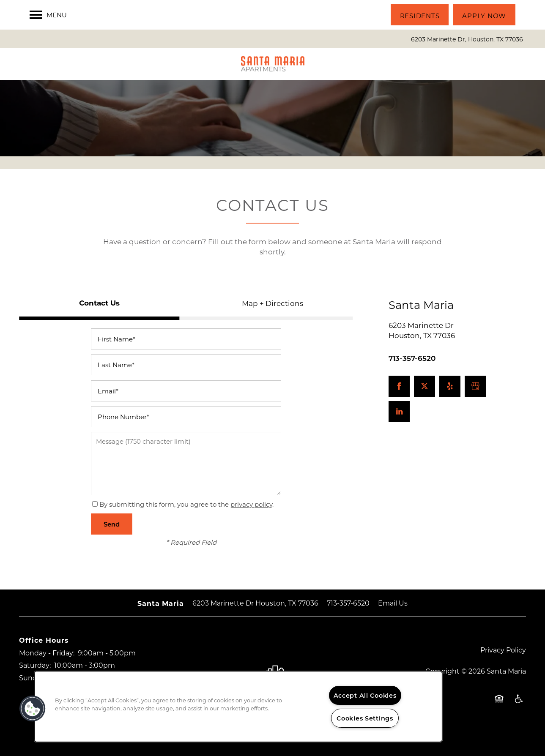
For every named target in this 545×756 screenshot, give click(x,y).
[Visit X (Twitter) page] (424, 386)
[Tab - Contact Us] (99, 303)
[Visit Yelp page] (450, 386)
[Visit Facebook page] (399, 386)
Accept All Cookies (365, 695)
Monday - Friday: (47, 653)
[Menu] (48, 15)
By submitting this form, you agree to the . (186, 504)
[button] (420, 15)
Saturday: (35, 665)
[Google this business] (475, 386)
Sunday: (33, 678)
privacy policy (251, 504)
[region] (238, 707)
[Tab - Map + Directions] (273, 303)
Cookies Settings (365, 718)
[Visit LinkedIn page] (399, 412)
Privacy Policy (503, 650)
